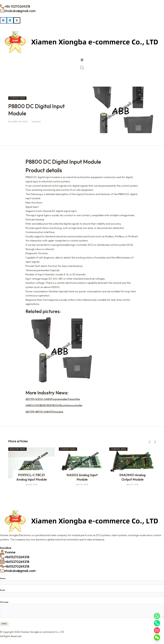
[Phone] (157, 623)
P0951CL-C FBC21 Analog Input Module (31, 478)
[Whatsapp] (157, 616)
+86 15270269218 (17, 6)
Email (2, 592)
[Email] (157, 630)
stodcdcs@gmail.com (20, 11)
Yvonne (10, 554)
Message (4, 603)
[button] (3, 20)
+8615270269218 (17, 558)
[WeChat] (157, 638)
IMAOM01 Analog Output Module (133, 478)
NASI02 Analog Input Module (82, 478)
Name (3, 580)
